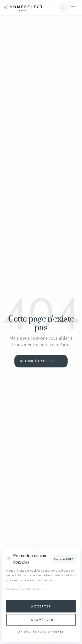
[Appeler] (64, 8)
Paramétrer (41, 620)
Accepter (41, 606)
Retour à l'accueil (37, 361)
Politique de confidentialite (26, 589)
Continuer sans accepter (41, 632)
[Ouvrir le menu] (73, 8)
